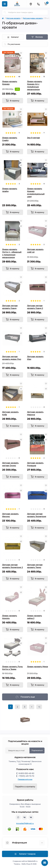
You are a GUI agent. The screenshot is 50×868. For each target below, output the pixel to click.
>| (39, 707)
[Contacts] (38, 4)
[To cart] (13, 101)
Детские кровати (13, 18)
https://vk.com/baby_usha (31, 817)
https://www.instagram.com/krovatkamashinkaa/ (18, 817)
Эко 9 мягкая (33, 138)
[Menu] (5, 4)
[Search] (5, 12)
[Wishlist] (21, 53)
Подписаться (37, 750)
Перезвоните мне (25, 779)
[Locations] (31, 4)
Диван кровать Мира (37, 667)
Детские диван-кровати (33, 18)
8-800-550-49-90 (26, 773)
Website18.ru (32, 861)
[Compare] (21, 58)
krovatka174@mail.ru (25, 823)
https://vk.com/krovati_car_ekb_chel (25, 817)
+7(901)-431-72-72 (26, 776)
